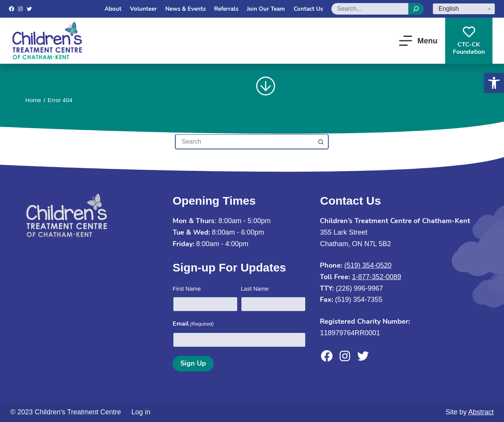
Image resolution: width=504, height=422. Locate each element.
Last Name (255, 289)
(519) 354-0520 (368, 265)
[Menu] (418, 41)
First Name (187, 289)
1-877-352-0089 (377, 277)
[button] (494, 83)
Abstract (481, 412)
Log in (141, 412)
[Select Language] (464, 9)
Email (193, 324)
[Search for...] (244, 142)
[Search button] (321, 142)
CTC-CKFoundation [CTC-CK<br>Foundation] (469, 41)
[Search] (416, 9)
